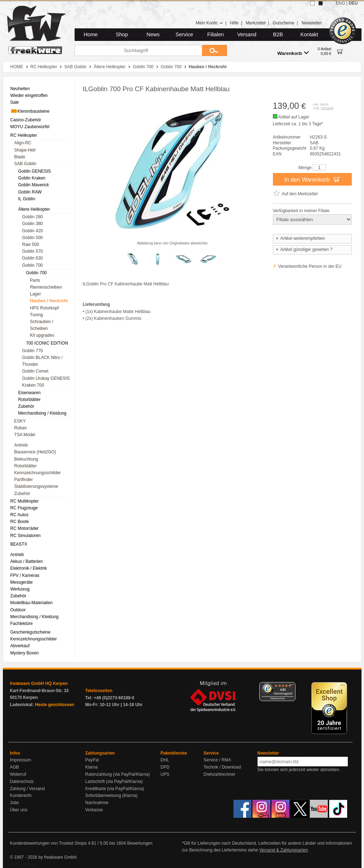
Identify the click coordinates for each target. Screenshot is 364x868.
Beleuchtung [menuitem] (26, 459)
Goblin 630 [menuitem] (33, 258)
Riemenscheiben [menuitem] (46, 287)
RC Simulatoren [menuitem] (26, 536)
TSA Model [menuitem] (25, 435)
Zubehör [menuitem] (26, 406)
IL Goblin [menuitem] (27, 199)
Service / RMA (218, 760)
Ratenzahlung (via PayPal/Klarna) (118, 774)
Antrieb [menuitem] (21, 445)
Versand (247, 34)
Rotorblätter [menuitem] (30, 400)
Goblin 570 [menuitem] (33, 251)
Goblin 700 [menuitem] (33, 265)
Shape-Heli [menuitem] (25, 150)
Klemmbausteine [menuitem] (30, 111)
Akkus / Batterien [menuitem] (27, 561)
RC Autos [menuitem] (20, 515)
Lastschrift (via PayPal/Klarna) (114, 781)
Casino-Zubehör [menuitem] (26, 120)
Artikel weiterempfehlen (300, 238)
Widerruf (18, 774)
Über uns (19, 810)
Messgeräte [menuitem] (22, 582)
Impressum (21, 760)
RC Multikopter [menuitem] (25, 501)
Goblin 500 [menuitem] (33, 238)
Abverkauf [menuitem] (20, 646)
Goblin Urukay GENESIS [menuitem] (46, 378)
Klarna (92, 767)
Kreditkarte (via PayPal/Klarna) (115, 789)
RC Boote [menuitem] (20, 522)
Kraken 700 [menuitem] (33, 385)
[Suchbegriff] (138, 50)
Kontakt (309, 34)
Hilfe (234, 23)
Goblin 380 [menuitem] (33, 224)
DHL (165, 760)
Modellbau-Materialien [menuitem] (32, 603)
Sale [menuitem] (15, 102)
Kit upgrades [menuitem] (42, 335)
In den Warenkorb (312, 179)
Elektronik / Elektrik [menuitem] (29, 568)
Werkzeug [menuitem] (20, 589)
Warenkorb (293, 53)
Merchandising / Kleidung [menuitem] (42, 413)
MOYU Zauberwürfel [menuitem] (30, 127)
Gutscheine (283, 23)
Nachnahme (97, 803)
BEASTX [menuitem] (19, 544)
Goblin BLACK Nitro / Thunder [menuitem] (42, 361)
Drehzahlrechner (220, 774)
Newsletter (312, 23)
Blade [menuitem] (20, 157)
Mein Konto (209, 23)
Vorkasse (94, 810)
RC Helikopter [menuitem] (24, 135)
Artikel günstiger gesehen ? (304, 249)
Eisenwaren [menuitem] (30, 393)
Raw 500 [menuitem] (31, 244)
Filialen (216, 34)
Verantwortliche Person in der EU (310, 266)
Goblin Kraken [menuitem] (32, 178)
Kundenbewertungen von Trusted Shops (48, 843)
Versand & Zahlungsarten (283, 850)
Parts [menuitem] (35, 280)
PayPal (92, 760)
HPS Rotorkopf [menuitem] (44, 308)
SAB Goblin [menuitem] (25, 164)
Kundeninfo (21, 795)
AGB (15, 767)
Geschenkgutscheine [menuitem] (30, 632)
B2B (278, 34)
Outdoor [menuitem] (18, 610)
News (153, 34)
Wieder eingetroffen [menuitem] (29, 95)
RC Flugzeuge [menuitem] (24, 508)
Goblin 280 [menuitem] (33, 217)
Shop (122, 34)
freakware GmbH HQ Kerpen (39, 683)
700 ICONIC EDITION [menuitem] (47, 343)
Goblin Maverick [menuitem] (34, 185)
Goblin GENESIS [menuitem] (35, 171)
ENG (340, 3)
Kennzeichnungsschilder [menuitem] (38, 473)
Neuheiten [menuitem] (20, 89)
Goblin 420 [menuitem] (33, 231)
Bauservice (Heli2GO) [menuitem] (35, 452)
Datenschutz (22, 781)
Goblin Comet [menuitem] (35, 371)
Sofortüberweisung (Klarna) (112, 795)
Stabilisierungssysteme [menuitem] (36, 486)
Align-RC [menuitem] (23, 143)
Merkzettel (256, 23)
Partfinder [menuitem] (24, 480)
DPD (165, 767)
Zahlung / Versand (27, 789)
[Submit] (214, 50)
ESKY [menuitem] (20, 421)
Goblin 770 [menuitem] (33, 351)
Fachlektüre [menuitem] (22, 624)
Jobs (15, 803)
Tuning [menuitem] (37, 315)
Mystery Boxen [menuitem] (25, 653)
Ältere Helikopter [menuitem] (34, 209)
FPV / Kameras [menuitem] (25, 575)
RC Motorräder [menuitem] (25, 528)
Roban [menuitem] (21, 428)
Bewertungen (140, 843)
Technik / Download (222, 767)
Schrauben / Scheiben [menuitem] (42, 325)
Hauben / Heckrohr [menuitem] (49, 301)
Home (91, 34)
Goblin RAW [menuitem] (30, 192)
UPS (165, 774)
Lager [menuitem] (36, 294)
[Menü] (291, 686)
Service (185, 34)
